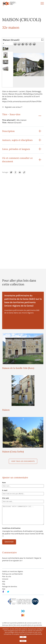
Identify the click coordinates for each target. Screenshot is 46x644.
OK (23, 637)
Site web (5, 498)
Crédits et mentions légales (13, 571)
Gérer (23, 641)
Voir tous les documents (23, 461)
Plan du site (7, 576)
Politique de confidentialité (12, 574)
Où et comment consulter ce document (17, 160)
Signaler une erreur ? (14, 107)
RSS (4, 581)
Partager (5, 172)
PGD (4, 589)
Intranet (5, 579)
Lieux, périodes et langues (16, 149)
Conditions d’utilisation (11, 528)
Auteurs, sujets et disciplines (17, 140)
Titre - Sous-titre (11, 114)
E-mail (5, 490)
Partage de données (10, 587)
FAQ (4, 584)
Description (8, 131)
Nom (4, 483)
